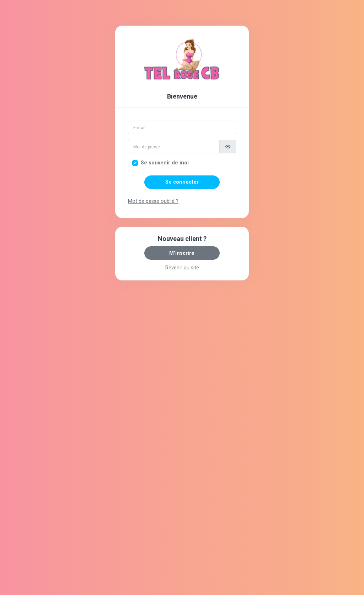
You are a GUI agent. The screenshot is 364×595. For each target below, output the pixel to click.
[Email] (182, 127)
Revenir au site (182, 268)
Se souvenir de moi (165, 163)
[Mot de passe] (174, 147)
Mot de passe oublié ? (153, 201)
